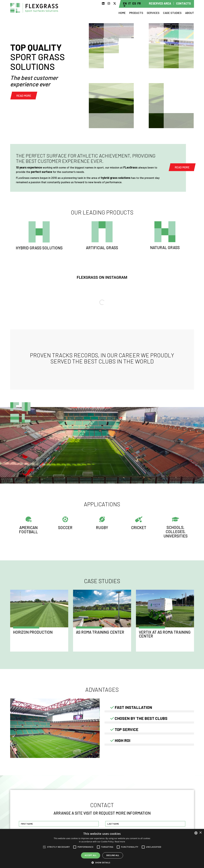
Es (134, 3)
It (130, 3)
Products (136, 13)
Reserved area (160, 3)
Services (153, 13)
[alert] (102, 848)
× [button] (200, 833)
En (125, 3)
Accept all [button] (91, 855)
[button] (102, 863)
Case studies (172, 13)
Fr (139, 3)
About (190, 13)
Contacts (183, 3)
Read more (24, 96)
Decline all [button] (113, 855)
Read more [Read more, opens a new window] (120, 842)
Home (122, 13)
